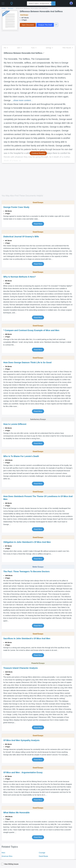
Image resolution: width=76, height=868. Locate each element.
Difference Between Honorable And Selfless (32, 8)
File (6, 48)
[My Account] (72, 3)
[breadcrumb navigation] (38, 9)
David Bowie (43, 856)
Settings (49, 48)
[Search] (53, 3)
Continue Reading (38, 153)
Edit (19, 48)
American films (7, 856)
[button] (3, 3)
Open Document (28, 25)
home (4, 8)
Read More (38, 224)
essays (11, 8)
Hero (3, 853)
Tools (34, 48)
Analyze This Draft (45, 25)
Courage (42, 853)
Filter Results (68, 48)
